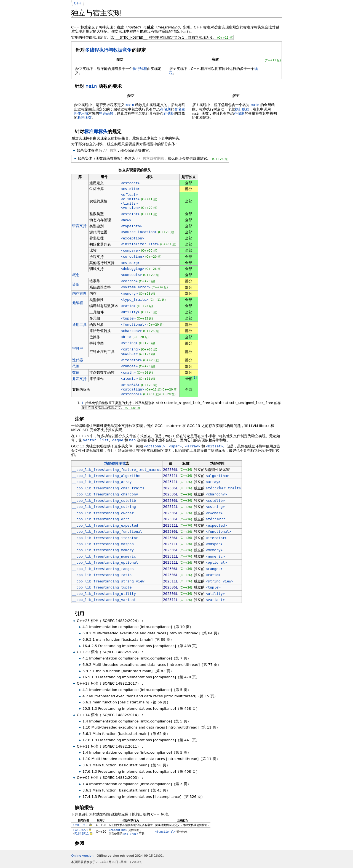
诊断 (76, 284)
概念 (76, 275)
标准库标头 (96, 131)
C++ (78, 3)
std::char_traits (223, 488)
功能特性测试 (115, 464)
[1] (195, 378)
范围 (76, 366)
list (104, 440)
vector (90, 440)
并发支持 (79, 379)
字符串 (78, 348)
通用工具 (79, 325)
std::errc (216, 519)
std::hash (131, 833)
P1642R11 (82, 833)
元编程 (78, 303)
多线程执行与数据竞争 (108, 50)
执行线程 (140, 69)
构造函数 (106, 113)
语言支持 (79, 226)
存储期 (165, 109)
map (132, 440)
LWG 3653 (81, 830)
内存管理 (79, 293)
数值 (76, 372)
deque (118, 440)
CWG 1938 (81, 825)
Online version (82, 856)
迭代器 (78, 360)
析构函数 (85, 118)
